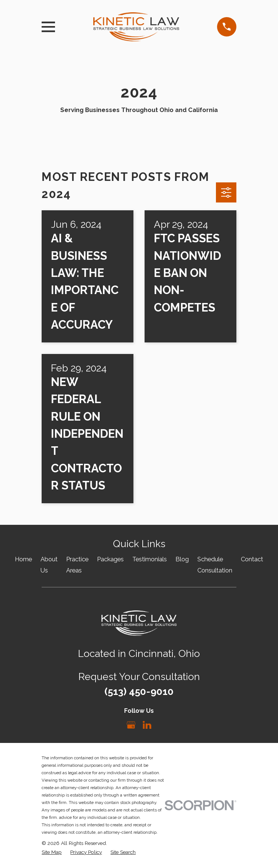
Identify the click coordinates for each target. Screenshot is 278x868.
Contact (252, 559)
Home (23, 559)
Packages (110, 559)
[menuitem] (52, 852)
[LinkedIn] (147, 725)
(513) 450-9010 (139, 691)
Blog (182, 559)
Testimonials (150, 559)
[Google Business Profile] (131, 725)
